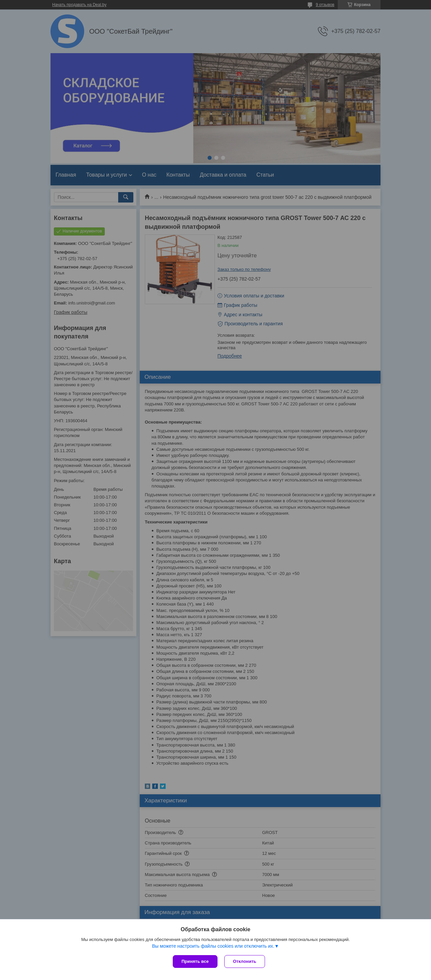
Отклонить (245, 961)
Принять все (195, 961)
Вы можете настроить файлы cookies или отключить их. (213, 946)
